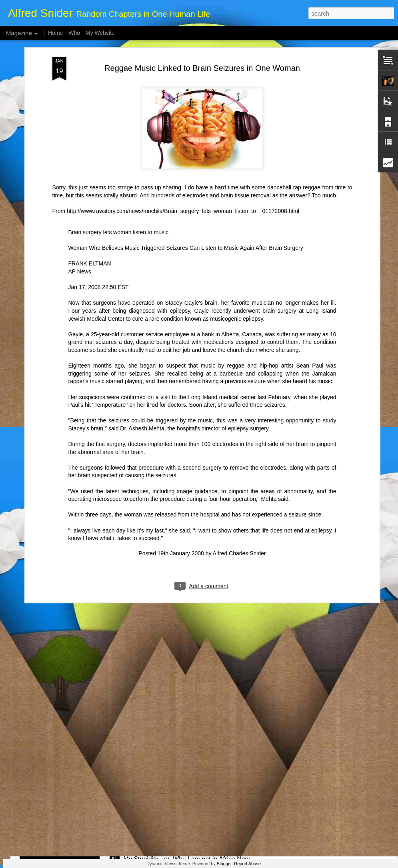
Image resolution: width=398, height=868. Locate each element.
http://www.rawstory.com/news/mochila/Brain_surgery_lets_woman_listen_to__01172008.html (183, 133)
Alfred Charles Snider (239, 475)
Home (55, 33)
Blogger (224, 864)
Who (74, 33)
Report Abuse (247, 864)
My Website (100, 33)
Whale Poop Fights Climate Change (174, 768)
